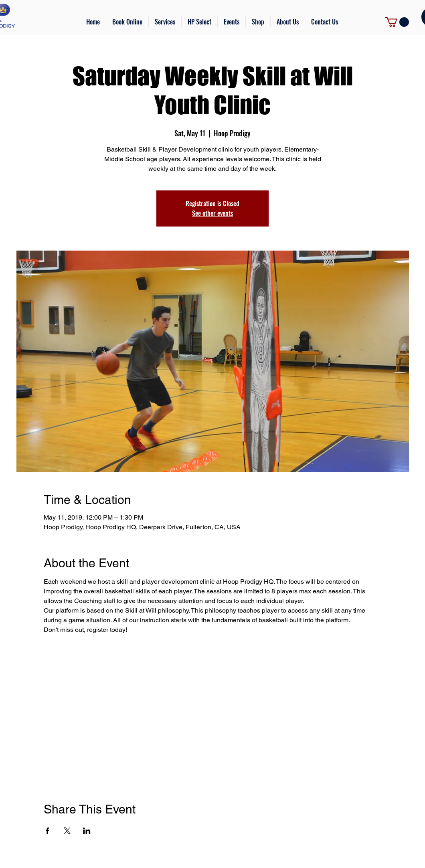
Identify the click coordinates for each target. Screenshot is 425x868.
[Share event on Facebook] (48, 831)
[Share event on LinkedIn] (87, 831)
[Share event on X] (67, 831)
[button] (165, 22)
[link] (397, 22)
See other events (212, 213)
